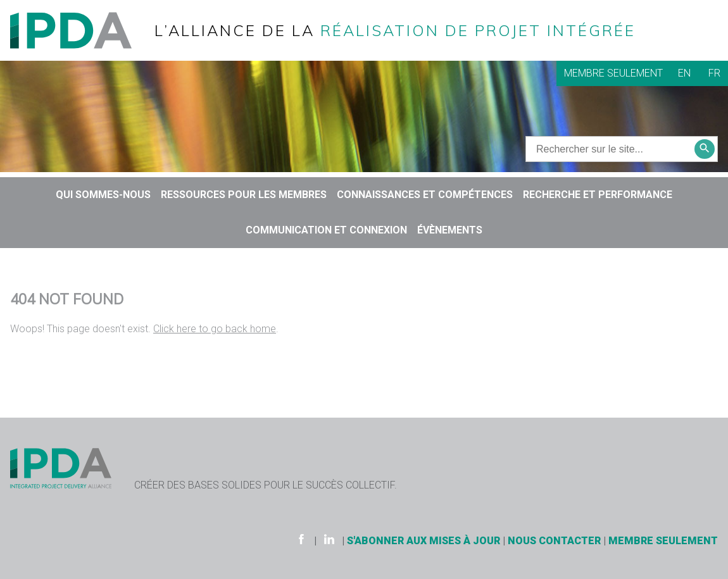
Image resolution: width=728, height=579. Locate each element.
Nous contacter (554, 541)
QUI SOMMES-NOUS (103, 195)
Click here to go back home (215, 329)
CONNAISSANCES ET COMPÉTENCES (425, 195)
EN (684, 73)
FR (714, 73)
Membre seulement (613, 73)
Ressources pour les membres (244, 195)
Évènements (450, 230)
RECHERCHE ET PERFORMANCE (598, 195)
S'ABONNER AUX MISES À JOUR (424, 541)
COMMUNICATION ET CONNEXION (326, 230)
